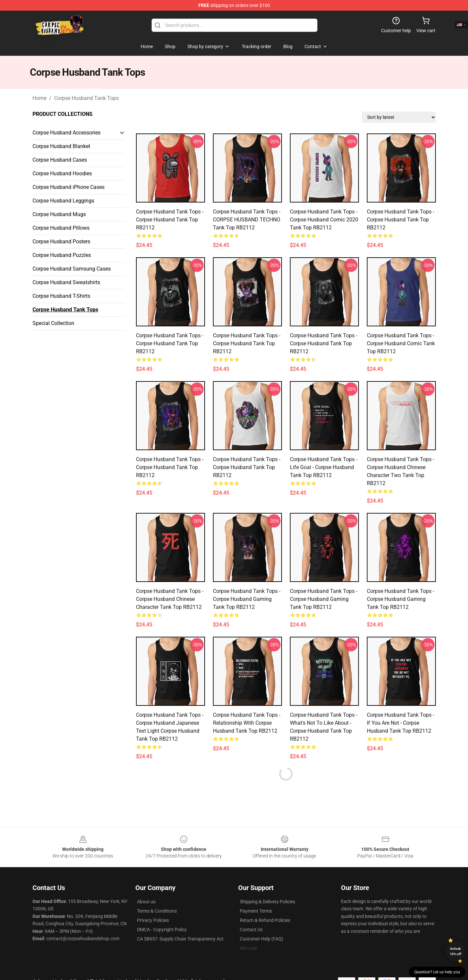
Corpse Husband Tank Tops (86, 98)
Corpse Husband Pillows (61, 228)
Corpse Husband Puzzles (62, 255)
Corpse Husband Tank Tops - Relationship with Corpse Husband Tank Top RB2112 (247, 723)
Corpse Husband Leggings (63, 201)
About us (146, 902)
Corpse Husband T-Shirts (61, 296)
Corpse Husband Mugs (59, 214)
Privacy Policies (153, 920)
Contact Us (251, 930)
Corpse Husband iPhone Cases (68, 187)
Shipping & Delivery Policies (267, 902)
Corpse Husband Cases (60, 160)
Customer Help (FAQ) (262, 939)
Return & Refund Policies (265, 920)
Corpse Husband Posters (61, 242)
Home (39, 98)
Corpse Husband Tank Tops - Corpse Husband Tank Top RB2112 (170, 220)
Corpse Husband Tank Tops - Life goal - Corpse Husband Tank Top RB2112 (324, 467)
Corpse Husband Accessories (67, 133)
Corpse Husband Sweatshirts (66, 282)
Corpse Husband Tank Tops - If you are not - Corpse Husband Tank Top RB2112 (401, 723)
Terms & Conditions (157, 911)
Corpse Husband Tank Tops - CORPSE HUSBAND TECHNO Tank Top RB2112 (247, 220)
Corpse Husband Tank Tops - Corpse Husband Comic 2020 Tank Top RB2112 (324, 220)
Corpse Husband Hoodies (62, 173)
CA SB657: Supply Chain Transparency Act (180, 939)
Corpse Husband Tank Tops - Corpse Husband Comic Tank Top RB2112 (401, 343)
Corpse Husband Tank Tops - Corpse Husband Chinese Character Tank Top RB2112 (170, 599)
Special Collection (53, 323)
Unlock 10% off (456, 951)
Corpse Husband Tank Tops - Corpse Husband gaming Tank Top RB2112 (247, 599)
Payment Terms (256, 911)
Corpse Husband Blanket (61, 146)
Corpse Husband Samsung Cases (72, 269)
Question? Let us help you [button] (437, 972)
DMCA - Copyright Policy (162, 930)
